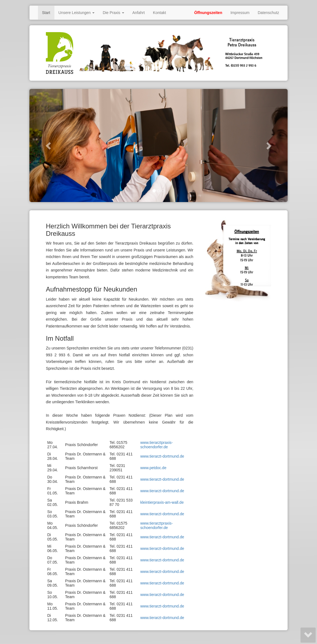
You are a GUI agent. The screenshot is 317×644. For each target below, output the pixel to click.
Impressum (240, 13)
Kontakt (159, 13)
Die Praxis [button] (113, 13)
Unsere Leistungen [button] (77, 13)
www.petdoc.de (153, 468)
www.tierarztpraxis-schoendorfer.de (157, 445)
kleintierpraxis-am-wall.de (162, 502)
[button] (49, 145)
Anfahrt (139, 13)
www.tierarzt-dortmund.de (162, 456)
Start (46, 13)
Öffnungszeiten (208, 13)
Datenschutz (268, 13)
